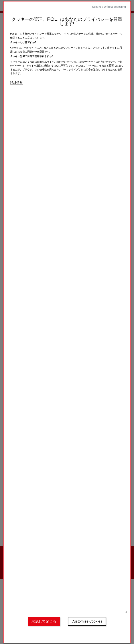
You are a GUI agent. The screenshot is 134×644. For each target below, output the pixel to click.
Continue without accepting (109, 7)
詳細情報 (16, 82)
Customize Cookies (87, 621)
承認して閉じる (44, 621)
